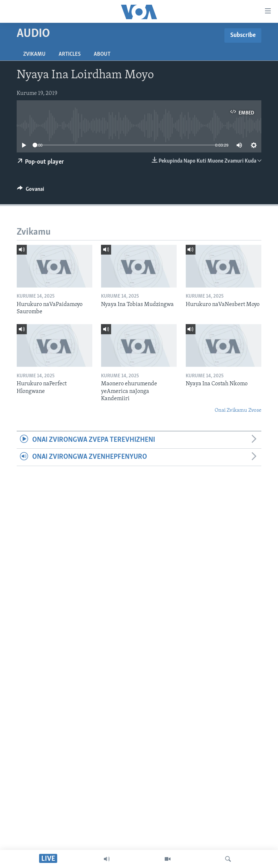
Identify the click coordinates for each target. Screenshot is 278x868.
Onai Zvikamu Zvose (238, 410)
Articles (70, 54)
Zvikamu (34, 54)
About (102, 54)
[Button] (31, 191)
